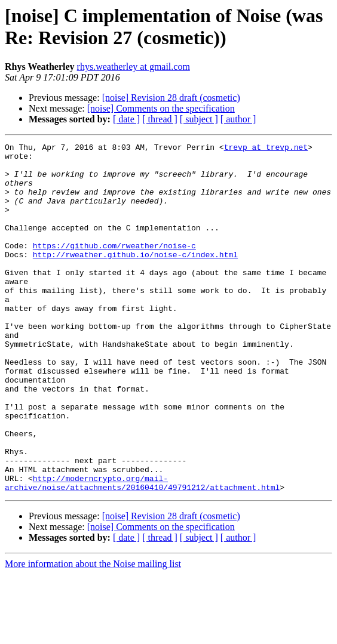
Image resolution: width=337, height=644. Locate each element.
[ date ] (126, 119)
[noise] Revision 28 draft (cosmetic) (171, 98)
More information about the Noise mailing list (93, 634)
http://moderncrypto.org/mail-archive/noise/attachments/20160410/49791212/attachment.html (142, 551)
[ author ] (238, 119)
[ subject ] (199, 119)
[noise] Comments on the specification (161, 108)
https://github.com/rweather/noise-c (114, 267)
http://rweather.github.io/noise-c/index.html (135, 278)
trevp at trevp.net (266, 149)
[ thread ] (160, 119)
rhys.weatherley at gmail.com (134, 67)
